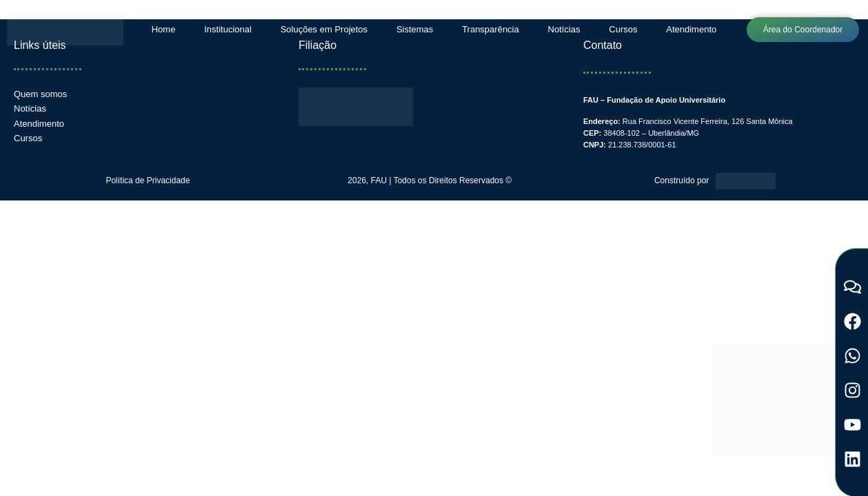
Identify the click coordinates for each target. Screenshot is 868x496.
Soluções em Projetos (324, 29)
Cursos (623, 29)
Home (164, 29)
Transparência (491, 29)
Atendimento (691, 29)
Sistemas (415, 29)
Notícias (564, 29)
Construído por (682, 180)
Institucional (228, 29)
